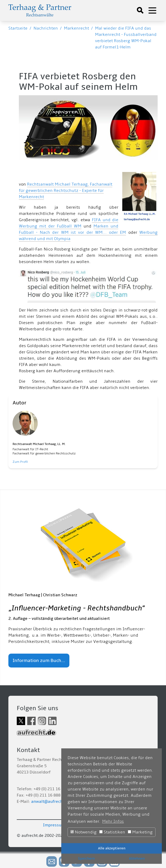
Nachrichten (46, 28)
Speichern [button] (86, 858)
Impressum (54, 825)
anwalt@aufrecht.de (51, 802)
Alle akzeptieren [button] (112, 848)
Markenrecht (76, 28)
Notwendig (84, 832)
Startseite (18, 28)
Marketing (140, 832)
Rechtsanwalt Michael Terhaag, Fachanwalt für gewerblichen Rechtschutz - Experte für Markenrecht (66, 191)
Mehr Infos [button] (113, 821)
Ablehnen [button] (137, 858)
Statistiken (112, 832)
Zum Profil (20, 462)
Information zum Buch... (39, 661)
